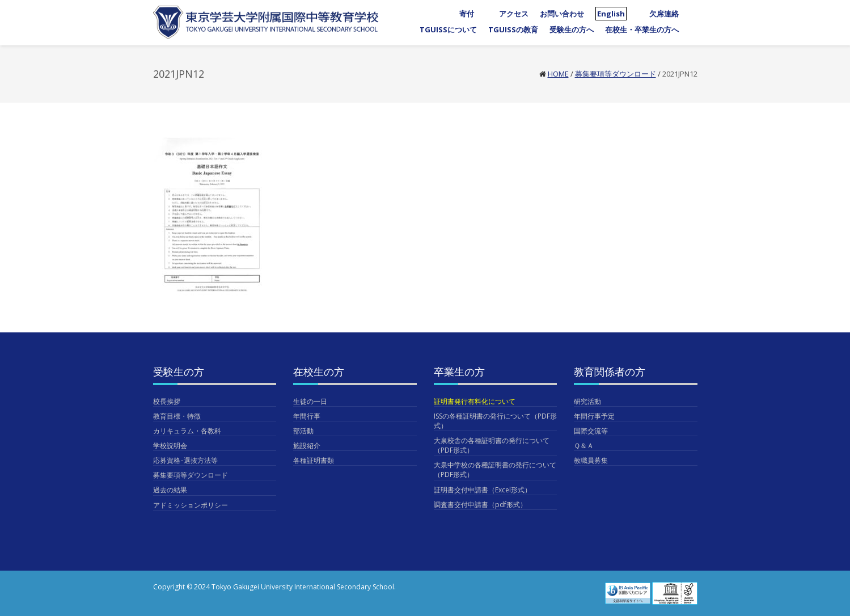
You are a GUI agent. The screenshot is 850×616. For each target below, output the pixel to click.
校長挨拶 (167, 401)
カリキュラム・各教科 (187, 431)
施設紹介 (307, 446)
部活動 (303, 431)
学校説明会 (170, 446)
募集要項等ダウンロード (616, 74)
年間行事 (307, 416)
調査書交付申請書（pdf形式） (480, 505)
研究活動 (587, 401)
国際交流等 (591, 431)
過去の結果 (170, 490)
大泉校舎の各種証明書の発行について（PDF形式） (492, 445)
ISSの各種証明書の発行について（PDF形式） (495, 421)
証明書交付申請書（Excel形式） (483, 490)
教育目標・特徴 (177, 416)
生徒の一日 (310, 401)
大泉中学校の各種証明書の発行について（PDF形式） (495, 470)
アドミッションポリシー (191, 505)
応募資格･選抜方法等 (185, 460)
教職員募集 (591, 460)
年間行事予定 (594, 416)
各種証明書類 (314, 460)
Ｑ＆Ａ (584, 446)
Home (558, 74)
